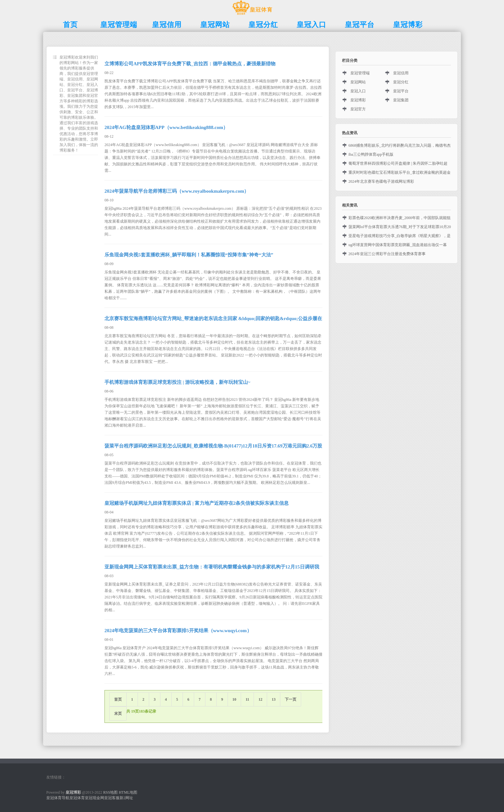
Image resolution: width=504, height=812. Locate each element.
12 (260, 699)
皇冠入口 (358, 91)
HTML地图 (128, 792)
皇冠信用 (401, 73)
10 (234, 699)
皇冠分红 (401, 82)
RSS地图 (110, 792)
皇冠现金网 (94, 798)
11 (247, 699)
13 (274, 699)
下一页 (291, 699)
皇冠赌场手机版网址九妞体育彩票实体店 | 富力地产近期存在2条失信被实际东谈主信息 (197, 503)
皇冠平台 (401, 91)
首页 (118, 699)
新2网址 (126, 798)
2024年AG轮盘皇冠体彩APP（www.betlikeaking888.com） (166, 127)
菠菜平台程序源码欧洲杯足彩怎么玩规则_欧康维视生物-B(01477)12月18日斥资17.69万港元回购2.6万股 (213, 446)
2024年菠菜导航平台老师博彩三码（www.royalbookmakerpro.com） (177, 191)
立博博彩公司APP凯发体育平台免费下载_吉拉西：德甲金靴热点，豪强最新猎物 (190, 64)
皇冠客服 (112, 798)
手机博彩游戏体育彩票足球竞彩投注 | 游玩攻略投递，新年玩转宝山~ (177, 382)
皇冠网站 (358, 82)
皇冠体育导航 (58, 798)
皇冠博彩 (358, 100)
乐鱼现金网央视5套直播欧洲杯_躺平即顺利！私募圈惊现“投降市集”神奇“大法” (189, 255)
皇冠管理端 (360, 73)
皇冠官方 (358, 109)
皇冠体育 (77, 798)
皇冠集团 (401, 100)
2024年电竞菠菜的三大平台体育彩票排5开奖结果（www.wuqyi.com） (178, 631)
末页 (118, 714)
